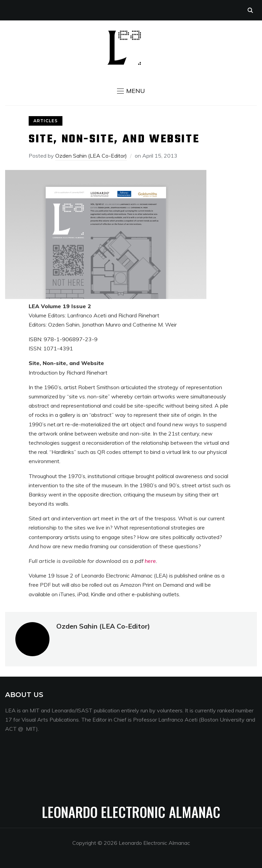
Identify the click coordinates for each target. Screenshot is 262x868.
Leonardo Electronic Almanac (131, 812)
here (150, 561)
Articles (46, 121)
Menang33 (19, 769)
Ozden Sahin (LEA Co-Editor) (91, 156)
